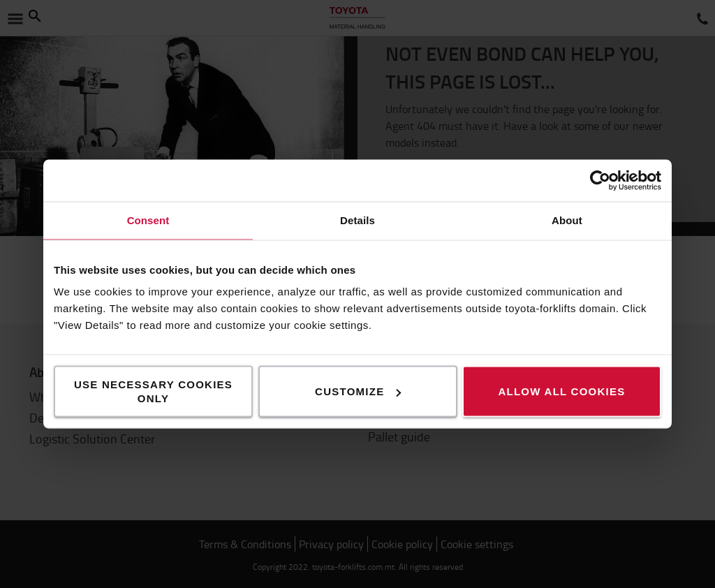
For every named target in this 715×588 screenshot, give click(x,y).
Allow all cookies (561, 391)
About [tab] (567, 220)
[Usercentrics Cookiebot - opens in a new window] (600, 181)
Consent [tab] (148, 220)
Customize (358, 391)
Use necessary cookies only (153, 391)
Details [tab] (357, 220)
